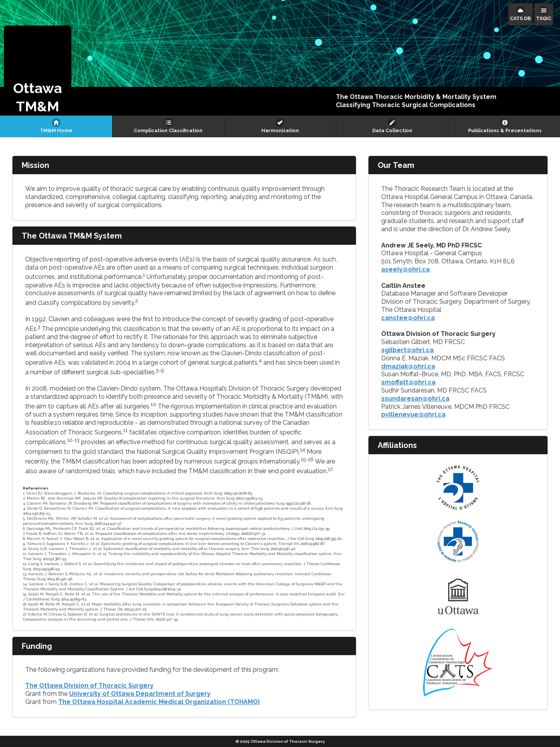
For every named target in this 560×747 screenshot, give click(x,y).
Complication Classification (168, 131)
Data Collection (392, 131)
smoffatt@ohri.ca (408, 382)
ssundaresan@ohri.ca (415, 399)
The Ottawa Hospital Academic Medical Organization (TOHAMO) (159, 702)
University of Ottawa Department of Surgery (140, 694)
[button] (38, 71)
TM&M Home (56, 131)
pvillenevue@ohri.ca (413, 414)
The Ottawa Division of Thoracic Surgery (89, 686)
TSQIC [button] (544, 18)
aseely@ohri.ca (405, 269)
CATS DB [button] (520, 18)
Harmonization (280, 131)
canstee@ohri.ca (408, 318)
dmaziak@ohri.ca (408, 366)
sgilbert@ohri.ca (407, 350)
